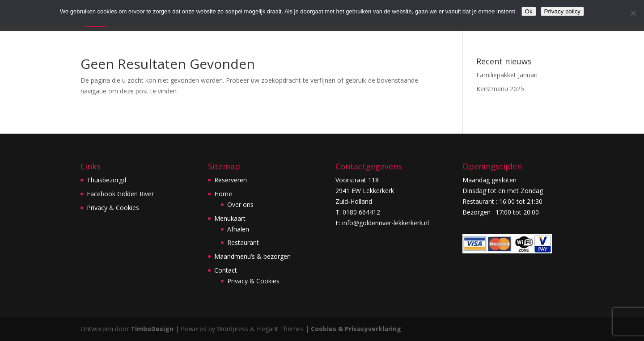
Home (223, 194)
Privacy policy (562, 11)
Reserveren (231, 180)
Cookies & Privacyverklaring (356, 329)
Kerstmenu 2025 (500, 89)
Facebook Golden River (120, 194)
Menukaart (230, 218)
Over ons (240, 204)
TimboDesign (152, 329)
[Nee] (633, 13)
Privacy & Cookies (113, 208)
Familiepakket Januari (507, 75)
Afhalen (238, 229)
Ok (529, 11)
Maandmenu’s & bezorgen (252, 256)
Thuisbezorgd (106, 180)
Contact (226, 270)
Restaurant (243, 242)
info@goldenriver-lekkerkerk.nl (386, 223)
